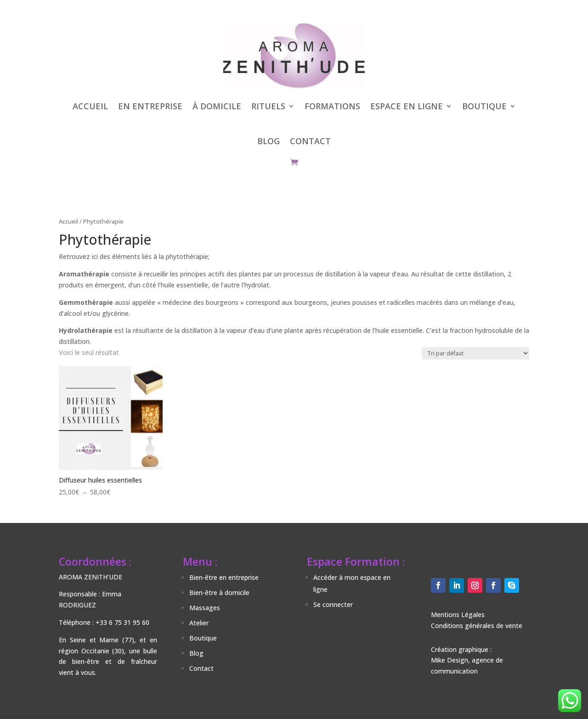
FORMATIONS (332, 106)
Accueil (68, 221)
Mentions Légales (458, 615)
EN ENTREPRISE (150, 106)
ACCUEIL (90, 106)
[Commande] (475, 353)
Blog (196, 653)
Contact (201, 668)
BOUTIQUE (484, 106)
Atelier (199, 623)
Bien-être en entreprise (224, 577)
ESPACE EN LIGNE (407, 106)
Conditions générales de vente (477, 626)
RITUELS (268, 106)
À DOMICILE (217, 106)
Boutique (203, 638)
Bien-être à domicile (219, 593)
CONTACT (310, 141)
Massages (205, 608)
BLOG (269, 141)
